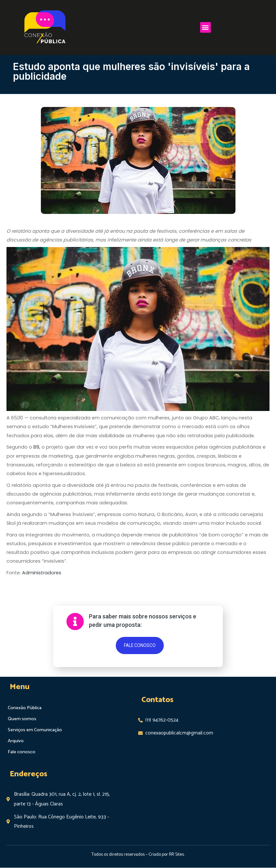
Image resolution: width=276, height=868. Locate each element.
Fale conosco (21, 752)
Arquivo (16, 741)
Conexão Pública (25, 708)
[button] (205, 24)
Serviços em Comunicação (34, 730)
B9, (37, 447)
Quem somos (21, 719)
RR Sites (176, 855)
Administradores (42, 573)
